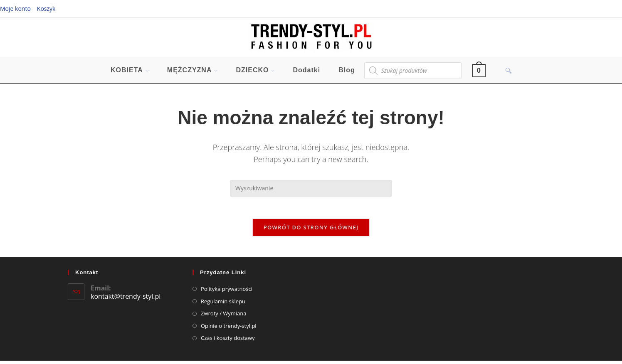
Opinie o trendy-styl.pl (229, 329)
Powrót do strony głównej (311, 231)
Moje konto (15, 9)
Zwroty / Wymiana (224, 317)
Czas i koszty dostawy (228, 342)
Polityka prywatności (227, 292)
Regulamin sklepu (223, 305)
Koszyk (46, 9)
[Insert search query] (311, 189)
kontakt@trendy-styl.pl (126, 300)
